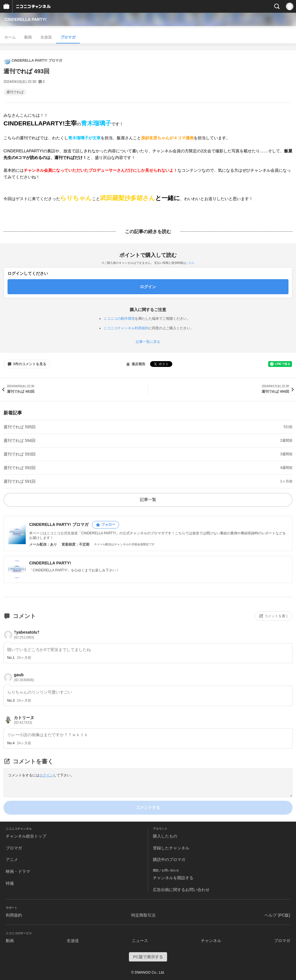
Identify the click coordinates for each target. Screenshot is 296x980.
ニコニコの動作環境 (119, 319)
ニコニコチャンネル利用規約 (126, 328)
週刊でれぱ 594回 (20, 440)
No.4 (11, 743)
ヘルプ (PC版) (277, 915)
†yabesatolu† (27, 635)
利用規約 (14, 915)
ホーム (10, 37)
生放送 (46, 37)
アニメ (12, 860)
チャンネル (211, 941)
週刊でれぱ (15, 92)
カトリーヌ (24, 720)
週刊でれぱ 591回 (20, 481)
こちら (190, 263)
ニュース (140, 941)
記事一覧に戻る (148, 342)
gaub (24, 677)
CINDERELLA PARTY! (26, 19)
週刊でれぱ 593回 (20, 454)
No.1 (11, 658)
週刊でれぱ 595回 (20, 427)
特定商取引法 (143, 915)
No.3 (11, 701)
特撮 (10, 883)
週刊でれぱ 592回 (20, 468)
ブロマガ (68, 37)
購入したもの (165, 836)
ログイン (46, 775)
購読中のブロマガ (169, 860)
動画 (28, 37)
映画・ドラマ (18, 871)
